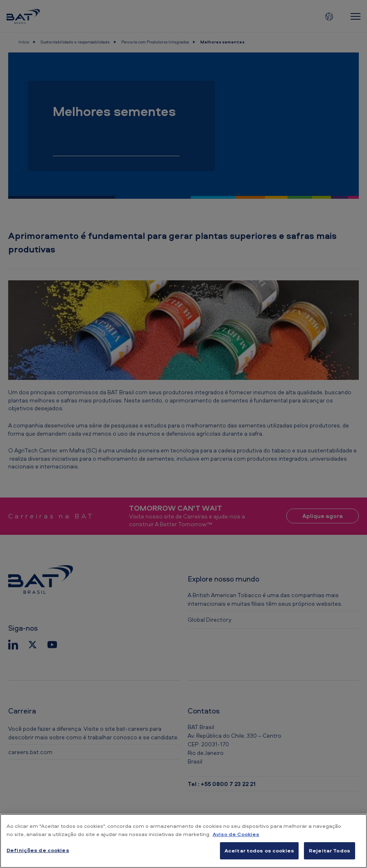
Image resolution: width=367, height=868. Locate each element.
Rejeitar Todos (330, 850)
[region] (183, 841)
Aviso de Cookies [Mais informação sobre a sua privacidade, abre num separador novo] (236, 834)
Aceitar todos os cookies (259, 850)
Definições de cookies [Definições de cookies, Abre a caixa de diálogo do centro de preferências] (38, 850)
